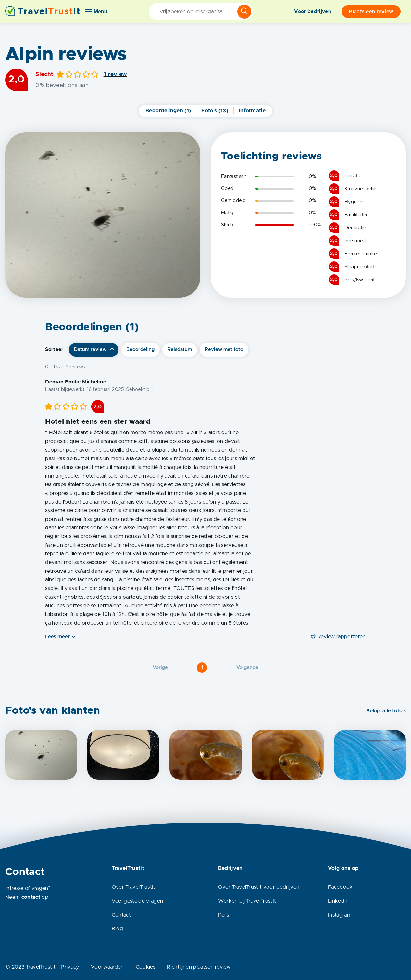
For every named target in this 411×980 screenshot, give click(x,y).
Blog (117, 929)
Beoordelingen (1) (168, 111)
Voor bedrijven (312, 12)
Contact (121, 915)
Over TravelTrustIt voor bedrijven (259, 887)
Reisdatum (180, 350)
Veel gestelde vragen (137, 901)
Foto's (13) (215, 111)
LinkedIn (338, 901)
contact (31, 897)
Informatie (252, 111)
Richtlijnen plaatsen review (199, 967)
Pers (224, 915)
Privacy (70, 967)
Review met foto (224, 350)
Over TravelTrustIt (134, 887)
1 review (115, 74)
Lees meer (57, 637)
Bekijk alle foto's (386, 711)
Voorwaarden (107, 967)
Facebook (340, 887)
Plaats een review (371, 12)
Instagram (340, 915)
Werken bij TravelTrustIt (247, 901)
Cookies (145, 967)
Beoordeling (140, 350)
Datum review (90, 350)
